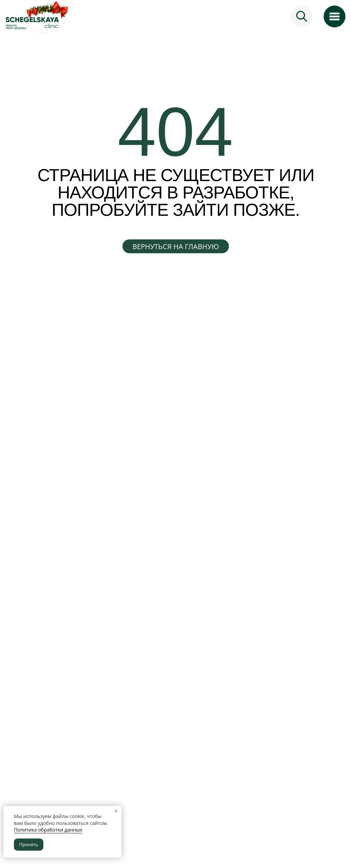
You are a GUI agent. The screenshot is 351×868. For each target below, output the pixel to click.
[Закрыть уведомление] (116, 811)
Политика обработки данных (48, 830)
